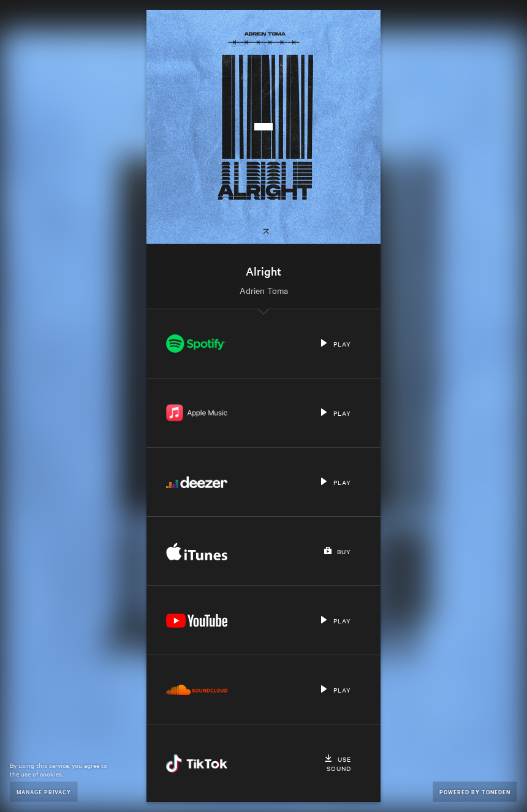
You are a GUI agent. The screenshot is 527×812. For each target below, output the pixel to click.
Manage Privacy (44, 791)
